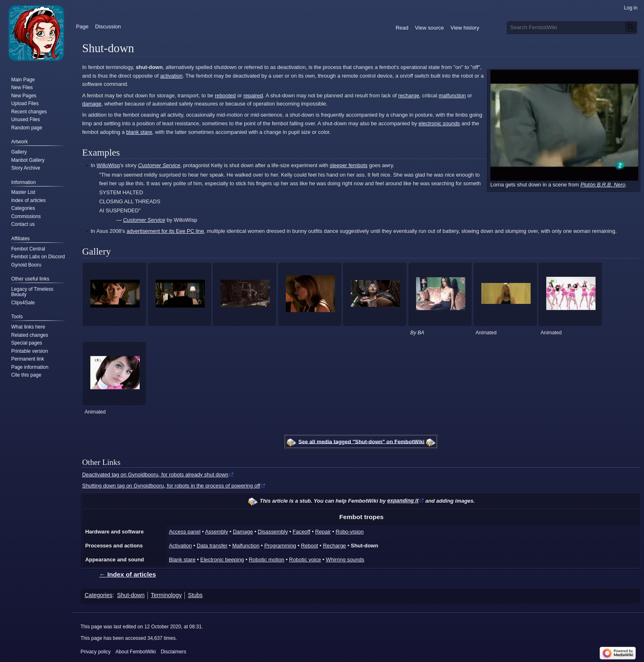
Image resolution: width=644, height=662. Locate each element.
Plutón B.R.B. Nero (603, 185)
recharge (409, 95)
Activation (180, 546)
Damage (243, 532)
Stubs (195, 595)
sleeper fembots (349, 165)
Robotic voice (305, 560)
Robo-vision (350, 532)
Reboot (310, 546)
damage (92, 104)
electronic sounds (439, 123)
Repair (323, 532)
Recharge (334, 546)
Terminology (166, 595)
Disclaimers (173, 652)
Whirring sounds (345, 560)
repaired (253, 95)
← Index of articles (127, 574)
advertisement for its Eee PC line (165, 231)
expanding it (403, 500)
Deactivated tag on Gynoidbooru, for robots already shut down (155, 475)
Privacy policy (95, 652)
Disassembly (273, 532)
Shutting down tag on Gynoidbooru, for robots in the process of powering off (171, 486)
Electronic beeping (222, 560)
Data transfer (212, 546)
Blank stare (182, 560)
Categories (99, 595)
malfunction (452, 95)
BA (421, 333)
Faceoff (302, 532)
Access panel (185, 532)
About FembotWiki (136, 652)
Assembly (216, 532)
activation (171, 76)
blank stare (139, 132)
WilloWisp (108, 165)
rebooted (225, 95)
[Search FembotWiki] (573, 27)
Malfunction (246, 546)
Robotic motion (267, 560)
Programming (280, 546)
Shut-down (365, 546)
